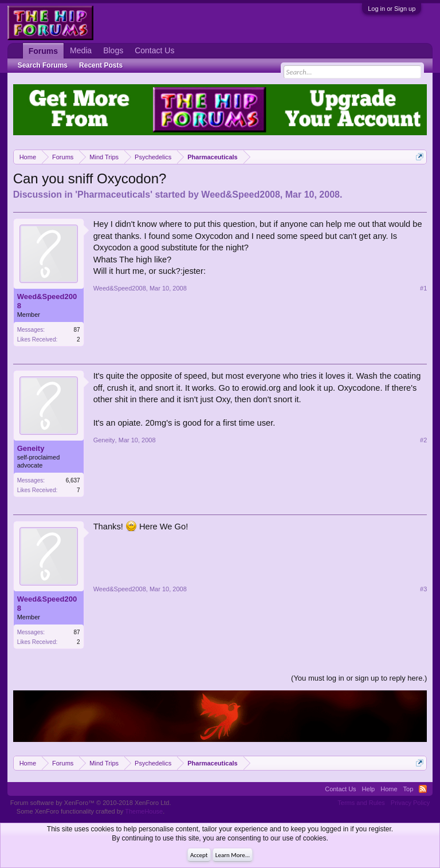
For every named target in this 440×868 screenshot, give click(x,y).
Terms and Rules (361, 803)
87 (77, 330)
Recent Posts (101, 65)
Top (408, 789)
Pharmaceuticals (114, 195)
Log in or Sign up (392, 9)
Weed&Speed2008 (241, 195)
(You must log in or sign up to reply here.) (359, 678)
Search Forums (43, 65)
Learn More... (233, 855)
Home (389, 789)
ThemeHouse (144, 811)
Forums (43, 51)
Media (81, 50)
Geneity (31, 448)
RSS (423, 789)
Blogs (113, 50)
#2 (423, 440)
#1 (423, 288)
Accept (199, 855)
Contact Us (154, 50)
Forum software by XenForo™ (91, 803)
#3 (423, 589)
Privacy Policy (410, 803)
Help (369, 789)
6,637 (73, 480)
